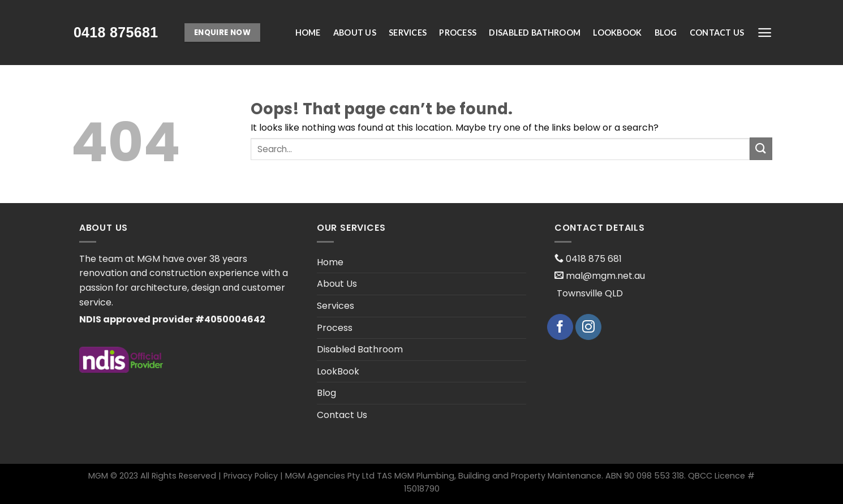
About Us (355, 33)
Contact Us (717, 33)
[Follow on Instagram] (588, 327)
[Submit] (761, 148)
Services (408, 33)
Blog (666, 33)
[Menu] (765, 33)
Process (458, 33)
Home (308, 33)
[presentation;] (116, 33)
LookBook (617, 33)
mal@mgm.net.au (604, 276)
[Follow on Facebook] (560, 327)
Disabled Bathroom (535, 33)
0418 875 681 (593, 259)
